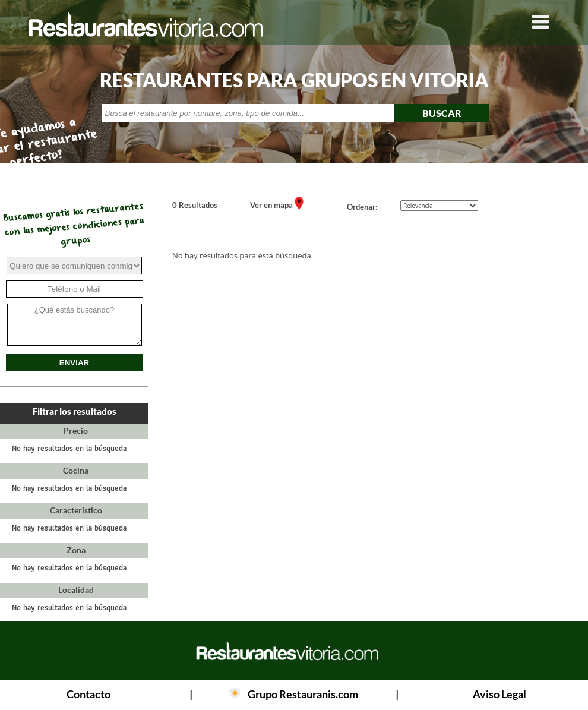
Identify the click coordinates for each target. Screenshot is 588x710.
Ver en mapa (272, 205)
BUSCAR (442, 113)
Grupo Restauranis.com (303, 694)
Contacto (88, 694)
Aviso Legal (500, 694)
